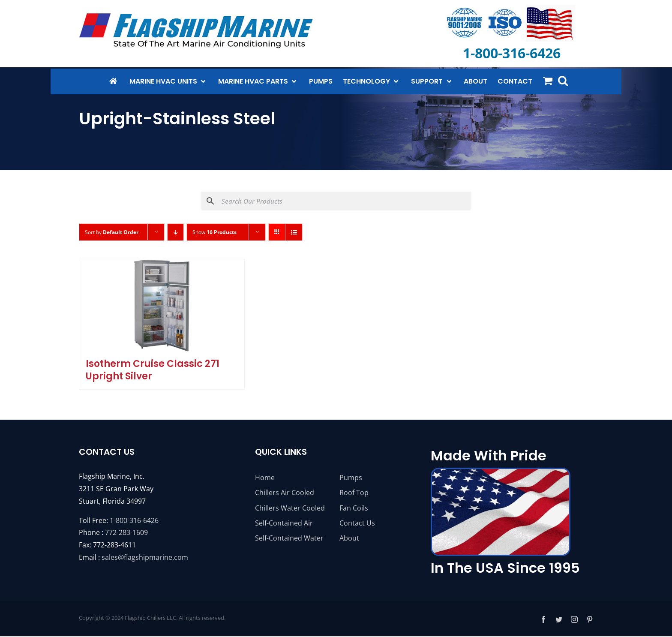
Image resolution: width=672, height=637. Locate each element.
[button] (563, 81)
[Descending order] (175, 232)
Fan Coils (354, 508)
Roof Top (354, 493)
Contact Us (357, 523)
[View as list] (294, 232)
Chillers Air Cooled (285, 493)
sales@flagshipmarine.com (145, 557)
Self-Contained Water (289, 538)
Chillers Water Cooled (290, 508)
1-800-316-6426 (134, 520)
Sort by (112, 232)
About (349, 538)
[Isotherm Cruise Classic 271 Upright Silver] (162, 305)
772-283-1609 (126, 532)
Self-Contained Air (284, 523)
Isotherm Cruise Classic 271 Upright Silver (153, 370)
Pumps (351, 478)
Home (265, 478)
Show (214, 232)
